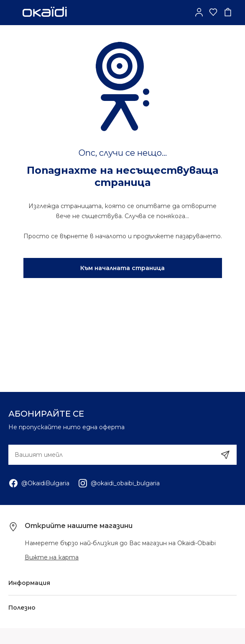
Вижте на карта (52, 557)
